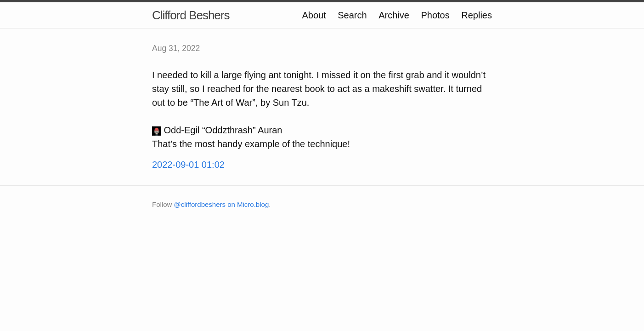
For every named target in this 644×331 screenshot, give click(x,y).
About (314, 15)
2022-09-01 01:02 (188, 165)
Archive (394, 15)
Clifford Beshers (191, 15)
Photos (435, 15)
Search (352, 15)
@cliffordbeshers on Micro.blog (222, 204)
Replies (477, 15)
